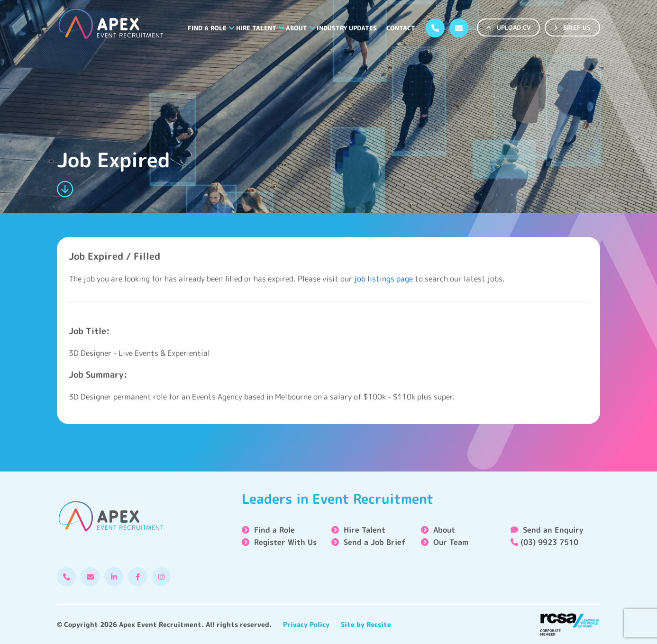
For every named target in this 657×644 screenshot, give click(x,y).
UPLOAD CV (508, 27)
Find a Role (207, 28)
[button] (232, 28)
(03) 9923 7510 (544, 542)
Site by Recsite (366, 624)
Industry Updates (347, 28)
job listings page (383, 279)
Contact (401, 28)
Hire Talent (256, 28)
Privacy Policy (306, 624)
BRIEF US (572, 27)
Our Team (451, 542)
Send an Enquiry (547, 530)
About (297, 28)
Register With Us (285, 542)
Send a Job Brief (374, 542)
